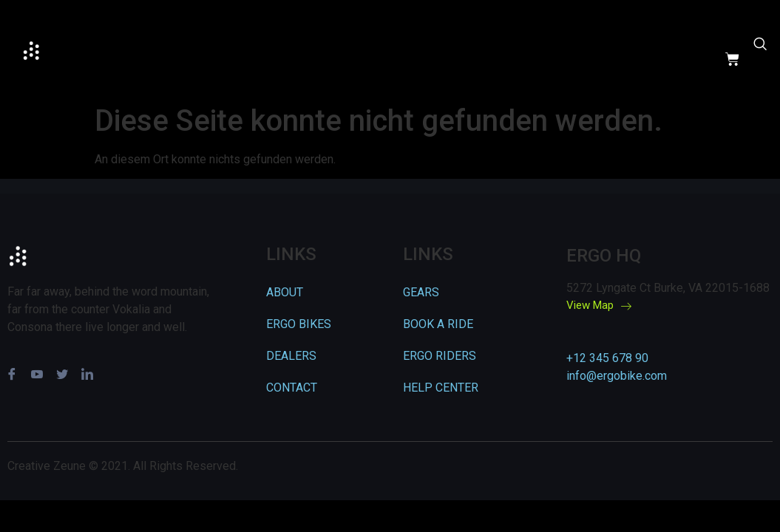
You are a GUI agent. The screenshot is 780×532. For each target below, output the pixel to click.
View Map (599, 306)
